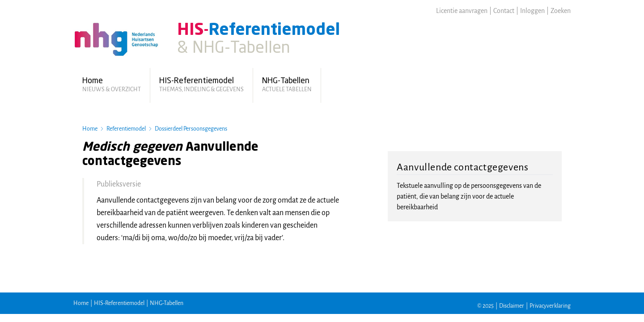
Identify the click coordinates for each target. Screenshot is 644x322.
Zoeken (561, 11)
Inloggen (532, 11)
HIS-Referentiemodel (119, 303)
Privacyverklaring (550, 306)
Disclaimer (512, 306)
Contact (504, 11)
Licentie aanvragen (462, 11)
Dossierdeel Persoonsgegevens (191, 129)
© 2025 (485, 306)
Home (90, 129)
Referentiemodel (126, 129)
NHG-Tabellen (167, 303)
